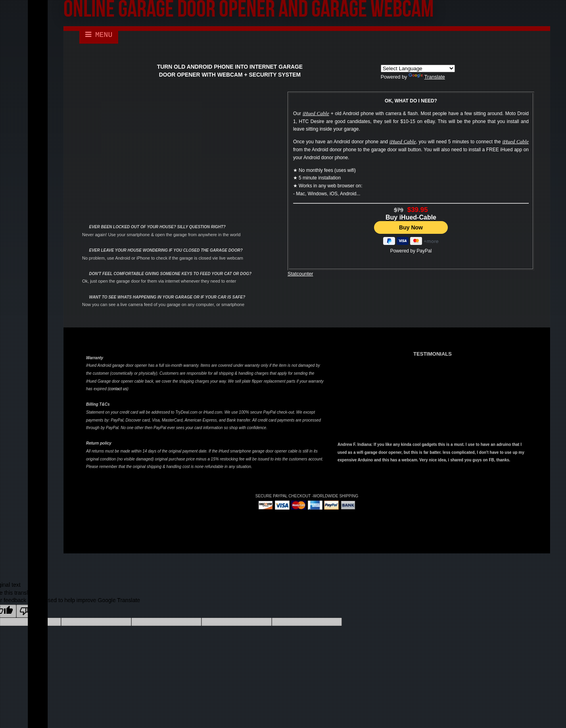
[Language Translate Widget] (418, 68)
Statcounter (300, 274)
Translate (427, 77)
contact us (118, 389)
